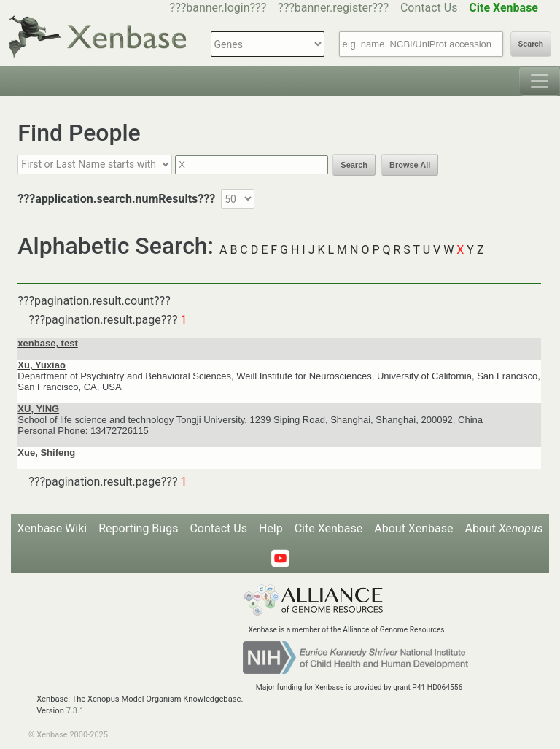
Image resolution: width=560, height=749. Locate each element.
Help (271, 528)
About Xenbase (413, 528)
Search (531, 44)
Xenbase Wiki (52, 528)
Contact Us (429, 8)
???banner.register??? (333, 8)
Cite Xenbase (329, 528)
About (503, 528)
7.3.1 (75, 711)
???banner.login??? (218, 8)
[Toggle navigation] (540, 81)
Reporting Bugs (138, 528)
